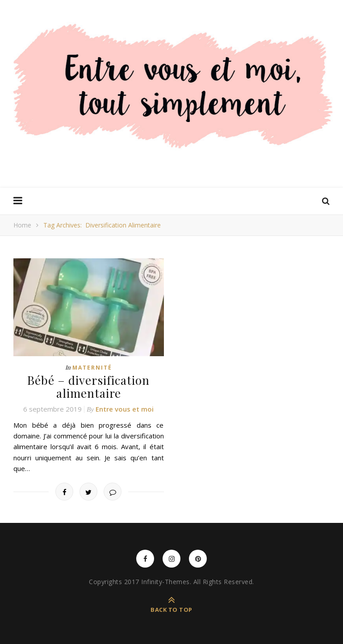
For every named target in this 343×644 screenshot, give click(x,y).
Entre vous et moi (125, 409)
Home (22, 225)
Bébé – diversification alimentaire (88, 387)
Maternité (92, 368)
